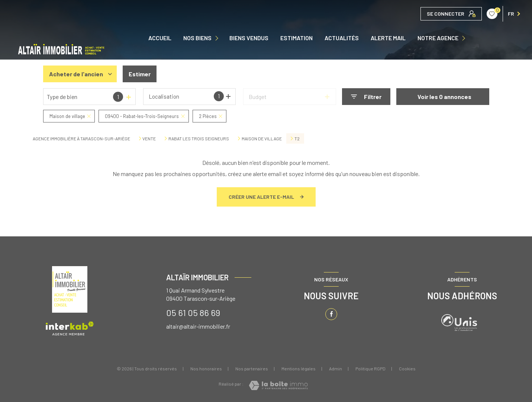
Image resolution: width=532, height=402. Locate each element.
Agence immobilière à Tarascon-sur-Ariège (81, 138)
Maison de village (262, 138)
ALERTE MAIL (388, 38)
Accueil (160, 38)
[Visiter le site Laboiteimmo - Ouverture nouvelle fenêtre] (278, 385)
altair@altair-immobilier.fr (198, 326)
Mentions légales (299, 368)
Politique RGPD (370, 368)
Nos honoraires (206, 368)
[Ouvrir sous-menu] (218, 38)
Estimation (296, 38)
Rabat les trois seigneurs (199, 138)
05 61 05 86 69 (193, 312)
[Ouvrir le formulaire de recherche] (366, 97)
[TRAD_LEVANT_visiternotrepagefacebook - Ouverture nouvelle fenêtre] (331, 314)
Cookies (407, 369)
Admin (336, 368)
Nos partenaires (252, 368)
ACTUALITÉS (342, 38)
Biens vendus (249, 38)
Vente (149, 138)
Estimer (140, 74)
